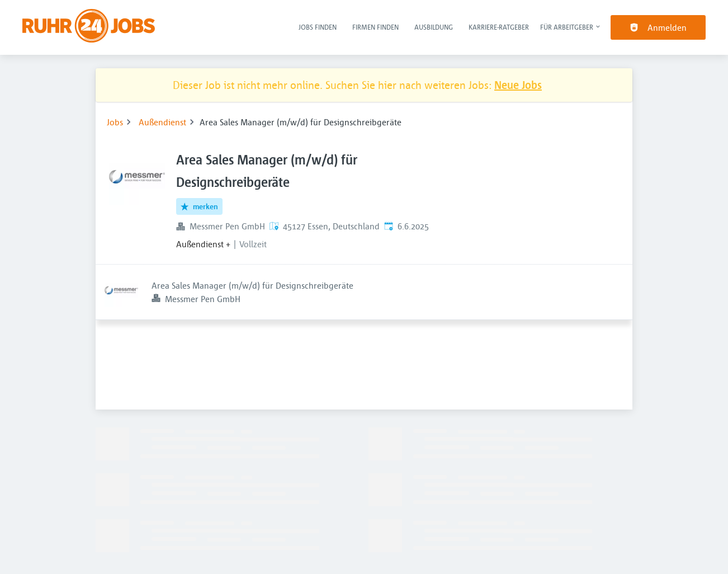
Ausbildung (434, 27)
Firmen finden (375, 27)
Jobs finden (318, 27)
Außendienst (162, 122)
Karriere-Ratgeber (499, 27)
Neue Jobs (518, 85)
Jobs (115, 122)
